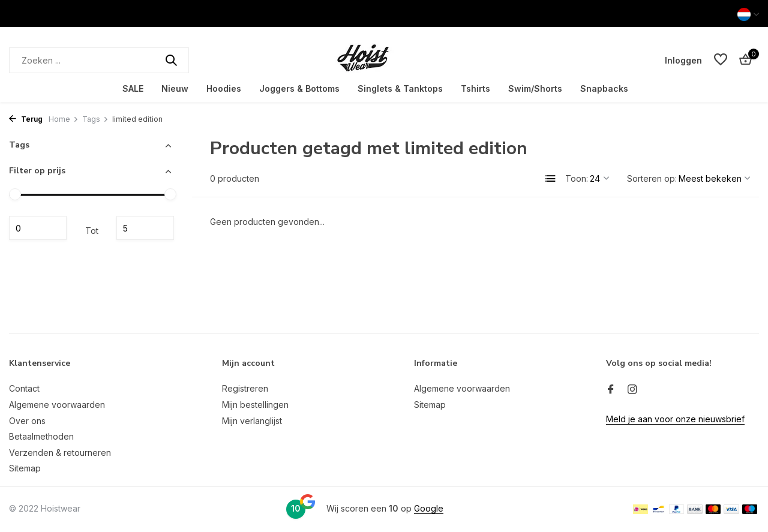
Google (429, 508)
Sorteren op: (652, 178)
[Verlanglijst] (721, 60)
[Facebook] (611, 390)
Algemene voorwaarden (57, 405)
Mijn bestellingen (255, 405)
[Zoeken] (99, 60)
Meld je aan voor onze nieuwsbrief (675, 419)
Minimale (38, 228)
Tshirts (475, 88)
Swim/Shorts (535, 88)
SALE (133, 88)
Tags (95, 119)
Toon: (577, 178)
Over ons (27, 421)
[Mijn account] (683, 60)
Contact (24, 388)
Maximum (145, 228)
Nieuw (175, 88)
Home (64, 119)
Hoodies (224, 88)
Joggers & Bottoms (299, 88)
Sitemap (25, 468)
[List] (551, 179)
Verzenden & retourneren (60, 453)
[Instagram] (632, 390)
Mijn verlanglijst (252, 421)
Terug (26, 119)
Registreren (245, 388)
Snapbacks (604, 88)
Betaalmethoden (41, 436)
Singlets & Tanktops (400, 88)
